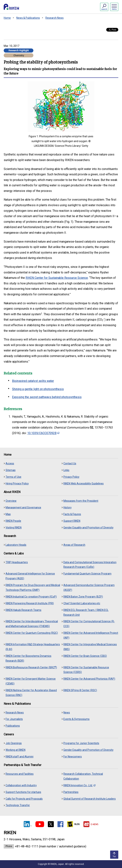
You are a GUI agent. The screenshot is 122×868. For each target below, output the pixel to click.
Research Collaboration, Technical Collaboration (83, 776)
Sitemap (11, 470)
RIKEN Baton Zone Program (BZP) (83, 597)
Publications (13, 726)
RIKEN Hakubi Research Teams (23, 610)
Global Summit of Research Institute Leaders (90, 799)
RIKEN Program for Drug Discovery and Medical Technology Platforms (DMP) (33, 588)
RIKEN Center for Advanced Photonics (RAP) (89, 679)
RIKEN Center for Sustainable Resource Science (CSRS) (86, 670)
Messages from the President (81, 501)
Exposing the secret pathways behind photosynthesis (47, 397)
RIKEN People (13, 521)
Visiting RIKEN (14, 528)
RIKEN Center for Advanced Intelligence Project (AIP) (91, 635)
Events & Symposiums (76, 719)
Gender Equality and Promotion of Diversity (88, 528)
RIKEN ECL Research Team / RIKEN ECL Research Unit (86, 612)
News (67, 713)
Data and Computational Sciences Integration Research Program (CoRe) (90, 565)
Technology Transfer (18, 805)
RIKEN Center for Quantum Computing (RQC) (32, 633)
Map (8, 514)
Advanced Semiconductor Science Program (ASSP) (89, 588)
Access (10, 463)
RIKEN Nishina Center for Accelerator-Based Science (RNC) (31, 693)
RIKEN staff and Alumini (19, 757)
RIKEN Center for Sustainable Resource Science (57, 278)
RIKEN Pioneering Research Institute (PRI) (30, 603)
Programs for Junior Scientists (81, 743)
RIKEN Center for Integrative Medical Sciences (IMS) (90, 647)
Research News (55, 18)
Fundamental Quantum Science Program (87, 574)
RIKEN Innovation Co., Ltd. (79, 785)
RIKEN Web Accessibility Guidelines (84, 484)
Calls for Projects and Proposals (24, 799)
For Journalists (14, 719)
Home (7, 18)
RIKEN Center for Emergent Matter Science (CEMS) (31, 681)
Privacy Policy (71, 477)
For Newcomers (73, 757)
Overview (11, 501)
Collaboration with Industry (21, 785)
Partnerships (71, 792)
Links (66, 470)
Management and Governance (23, 507)
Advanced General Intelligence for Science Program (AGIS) (30, 576)
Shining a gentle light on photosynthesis (38, 389)
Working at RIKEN (15, 750)
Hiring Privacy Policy (17, 484)
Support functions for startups (23, 792)
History (67, 507)
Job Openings (14, 743)
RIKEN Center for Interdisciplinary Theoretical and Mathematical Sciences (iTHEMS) (32, 624)
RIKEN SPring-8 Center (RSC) (80, 690)
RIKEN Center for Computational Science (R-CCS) (89, 624)
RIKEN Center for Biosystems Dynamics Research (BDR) (28, 658)
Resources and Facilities (20, 774)
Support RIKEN (72, 521)
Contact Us (70, 463)
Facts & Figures (72, 514)
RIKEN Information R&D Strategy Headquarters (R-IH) (33, 647)
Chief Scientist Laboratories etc (82, 603)
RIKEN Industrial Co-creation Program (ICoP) (31, 597)
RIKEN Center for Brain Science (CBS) (85, 656)
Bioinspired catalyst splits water (33, 381)
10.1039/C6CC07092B (43, 433)
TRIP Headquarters (17, 562)
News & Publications (28, 18)
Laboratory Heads (16, 545)
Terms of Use (13, 477)
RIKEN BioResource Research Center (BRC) (31, 667)
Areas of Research (74, 545)
